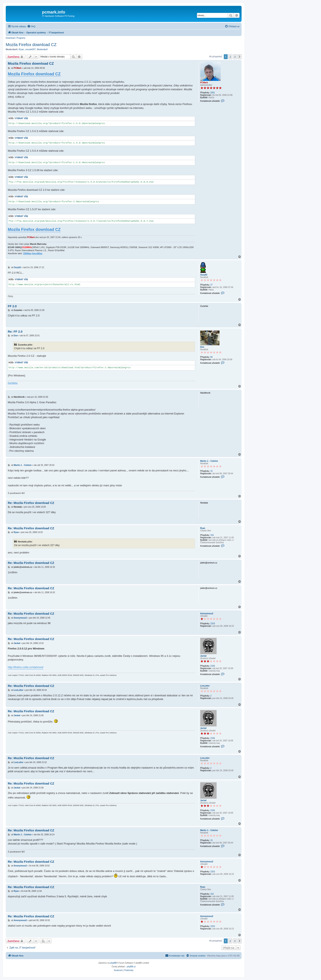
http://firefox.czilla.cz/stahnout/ (26, 667)
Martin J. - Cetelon (209, 461)
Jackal (203, 656)
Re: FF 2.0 (15, 331)
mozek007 (30, 49)
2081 (212, 93)
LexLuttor (205, 686)
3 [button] (235, 57)
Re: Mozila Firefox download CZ (31, 503)
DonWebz (13, 383)
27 (211, 285)
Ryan (21, 49)
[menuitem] (31, 26)
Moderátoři (42, 49)
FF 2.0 (12, 306)
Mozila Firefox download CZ (31, 45)
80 (211, 357)
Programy (21, 38)
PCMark (204, 83)
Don (202, 347)
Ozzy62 (204, 275)
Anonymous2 (207, 614)
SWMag (27, 253)
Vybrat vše (21, 118)
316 (212, 535)
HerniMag (37, 253)
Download (10, 38)
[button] (240, 57)
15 (211, 471)
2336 (212, 666)
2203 (212, 624)
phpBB (113, 963)
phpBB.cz (131, 967)
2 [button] (230, 57)
